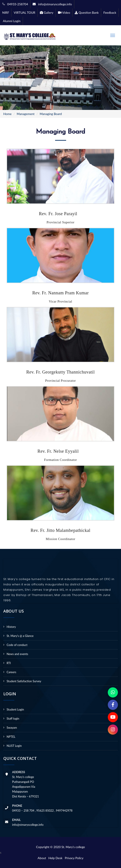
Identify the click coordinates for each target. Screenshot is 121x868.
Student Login (15, 709)
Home (7, 114)
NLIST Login (14, 746)
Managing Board (51, 114)
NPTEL (11, 737)
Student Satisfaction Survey (24, 681)
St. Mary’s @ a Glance (20, 636)
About (43, 858)
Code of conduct (17, 645)
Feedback (110, 12)
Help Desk (56, 858)
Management (26, 114)
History (11, 627)
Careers (11, 672)
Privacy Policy (74, 858)
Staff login (13, 719)
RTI (9, 663)
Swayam (12, 728)
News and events (17, 654)
